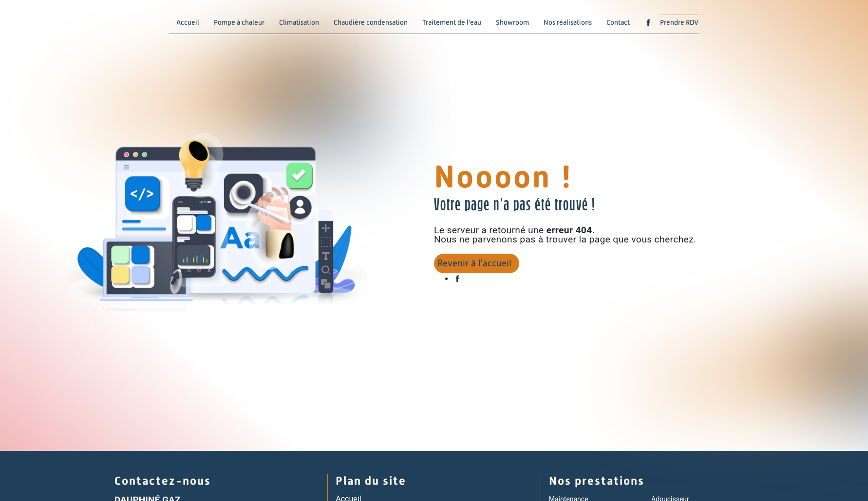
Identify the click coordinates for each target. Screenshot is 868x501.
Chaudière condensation (371, 22)
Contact (618, 22)
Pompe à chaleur (239, 22)
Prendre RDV (679, 22)
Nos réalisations (568, 22)
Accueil (188, 22)
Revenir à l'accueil (474, 263)
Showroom (512, 22)
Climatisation (299, 22)
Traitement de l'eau (452, 22)
